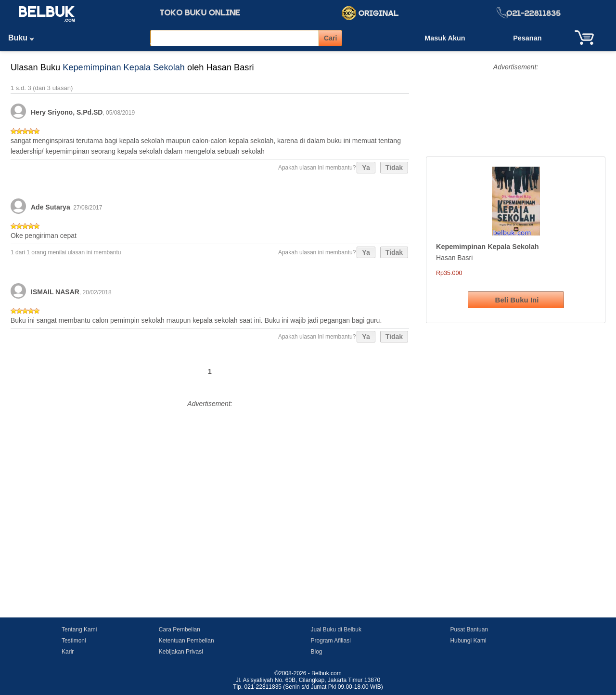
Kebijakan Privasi (181, 652)
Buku (25, 38)
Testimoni (74, 641)
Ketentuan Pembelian (186, 641)
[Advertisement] (210, 478)
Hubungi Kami (468, 641)
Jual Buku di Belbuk (336, 629)
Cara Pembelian (180, 629)
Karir (68, 652)
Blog (316, 652)
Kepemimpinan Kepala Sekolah (124, 67)
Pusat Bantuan (469, 629)
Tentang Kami (79, 629)
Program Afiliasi (330, 641)
